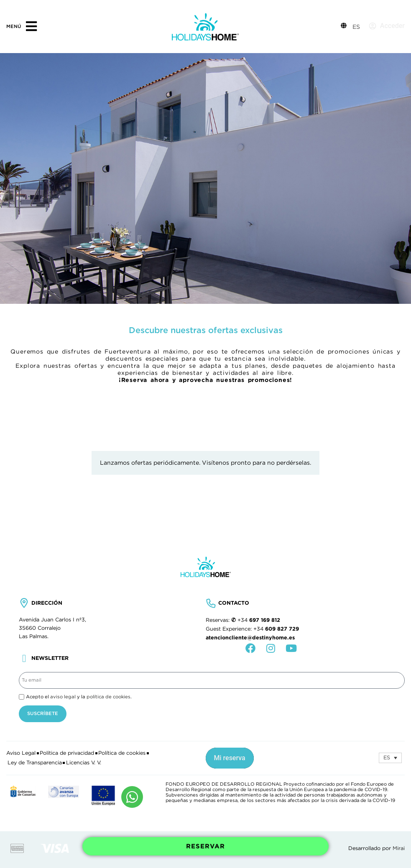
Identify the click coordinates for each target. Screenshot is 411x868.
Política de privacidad (67, 753)
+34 (259, 620)
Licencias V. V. (84, 763)
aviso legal (63, 697)
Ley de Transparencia (35, 763)
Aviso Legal (21, 753)
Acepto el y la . (79, 697)
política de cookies (108, 697)
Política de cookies (122, 753)
